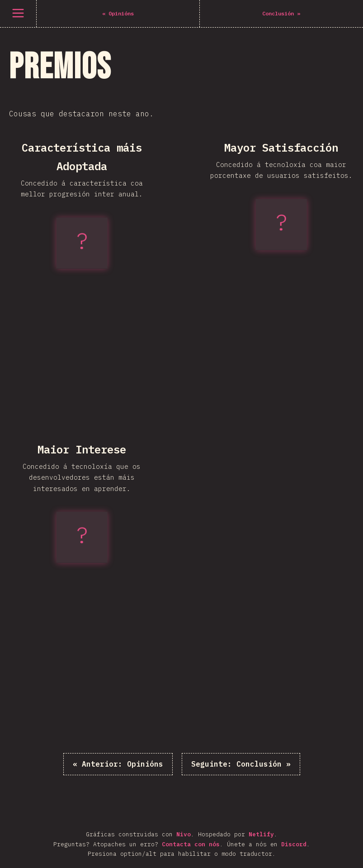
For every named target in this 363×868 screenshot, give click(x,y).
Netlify (261, 834)
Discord (294, 844)
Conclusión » (241, 764)
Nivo (184, 834)
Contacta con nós (191, 844)
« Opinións (118, 764)
